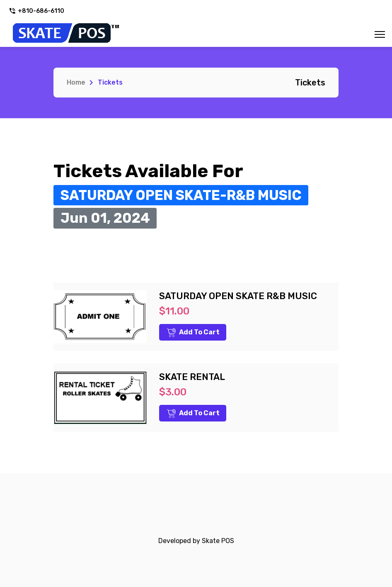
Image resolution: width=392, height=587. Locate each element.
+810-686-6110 (36, 11)
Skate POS (218, 541)
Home (76, 82)
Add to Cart (193, 333)
